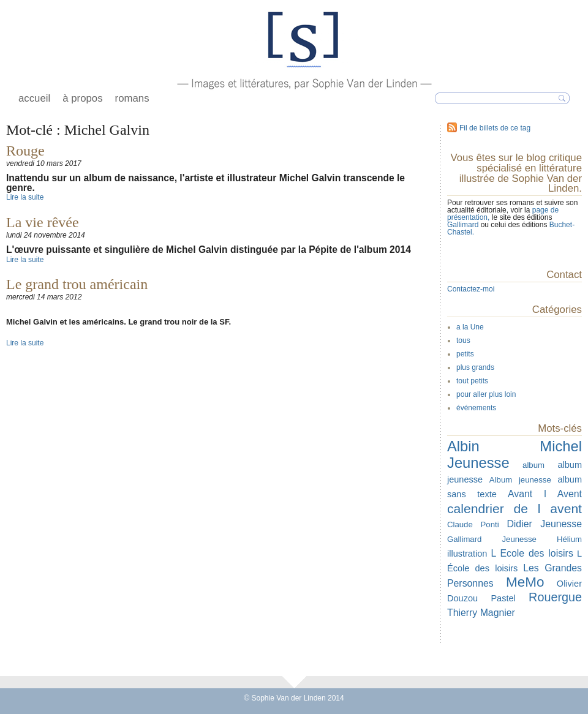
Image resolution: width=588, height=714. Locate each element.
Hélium (569, 539)
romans (132, 98)
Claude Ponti (473, 524)
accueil (34, 98)
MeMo (525, 582)
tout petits (472, 381)
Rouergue (555, 597)
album (533, 465)
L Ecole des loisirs (532, 553)
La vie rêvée (43, 222)
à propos (82, 98)
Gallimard (464, 225)
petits (465, 354)
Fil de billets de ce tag (495, 128)
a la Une (470, 327)
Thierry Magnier (481, 613)
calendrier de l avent (514, 509)
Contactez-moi (471, 289)
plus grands (475, 367)
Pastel (503, 598)
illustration (467, 554)
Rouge (25, 151)
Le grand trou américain (77, 284)
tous (463, 340)
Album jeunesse (520, 480)
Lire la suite (25, 197)
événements (476, 408)
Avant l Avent (545, 494)
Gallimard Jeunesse (492, 539)
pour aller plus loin (486, 394)
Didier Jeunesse (544, 524)
